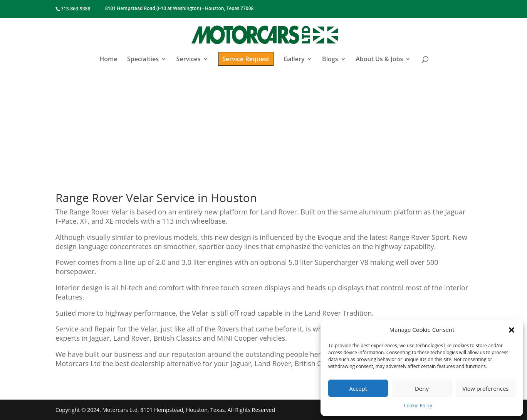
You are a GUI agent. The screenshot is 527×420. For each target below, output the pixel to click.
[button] (512, 330)
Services (189, 60)
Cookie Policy (418, 406)
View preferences (485, 388)
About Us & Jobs (379, 60)
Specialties (143, 60)
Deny (422, 388)
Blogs (330, 60)
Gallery (294, 60)
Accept (358, 388)
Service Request (246, 59)
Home (108, 60)
